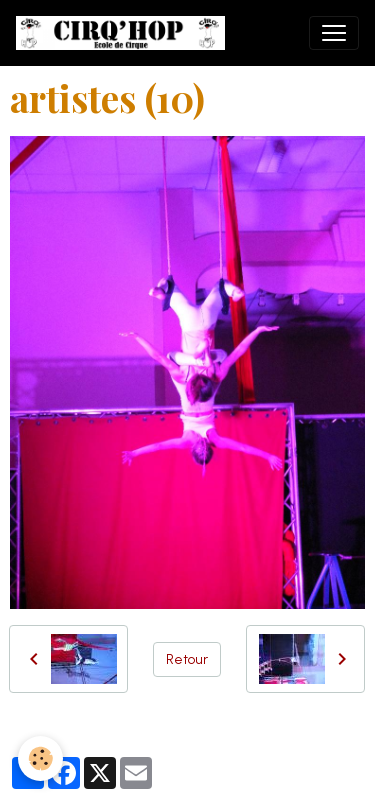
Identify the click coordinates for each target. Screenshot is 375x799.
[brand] (124, 33)
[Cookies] (40, 758)
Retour (187, 659)
